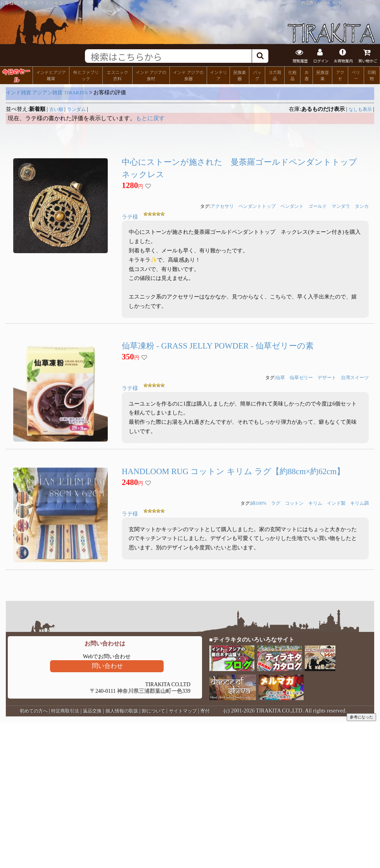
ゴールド (318, 206)
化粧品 (292, 75)
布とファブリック (86, 75)
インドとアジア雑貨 (51, 75)
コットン (294, 503)
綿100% (259, 503)
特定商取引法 (65, 711)
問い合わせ (107, 666)
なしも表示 (360, 109)
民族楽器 (239, 75)
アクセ (340, 75)
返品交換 (92, 711)
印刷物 (372, 75)
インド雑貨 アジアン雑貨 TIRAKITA (47, 92)
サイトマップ (183, 711)
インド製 (336, 503)
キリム (315, 503)
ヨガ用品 (275, 75)
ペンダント (292, 206)
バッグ (257, 75)
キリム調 (359, 503)
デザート (327, 378)
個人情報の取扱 (122, 711)
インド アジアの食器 (188, 75)
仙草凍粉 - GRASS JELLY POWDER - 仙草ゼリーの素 (218, 346)
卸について (154, 711)
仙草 (280, 378)
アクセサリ (222, 206)
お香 (307, 75)
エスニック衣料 (117, 75)
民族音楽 (322, 75)
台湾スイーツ (355, 378)
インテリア (218, 75)
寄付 (205, 711)
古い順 (56, 109)
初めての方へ (34, 711)
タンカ (362, 206)
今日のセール (16, 75)
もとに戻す (150, 118)
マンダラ (341, 206)
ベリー (356, 75)
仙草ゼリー (301, 378)
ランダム (76, 109)
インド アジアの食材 (151, 75)
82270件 (372, 3)
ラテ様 (130, 217)
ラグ (276, 503)
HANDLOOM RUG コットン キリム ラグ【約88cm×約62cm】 (233, 471)
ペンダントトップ (257, 206)
